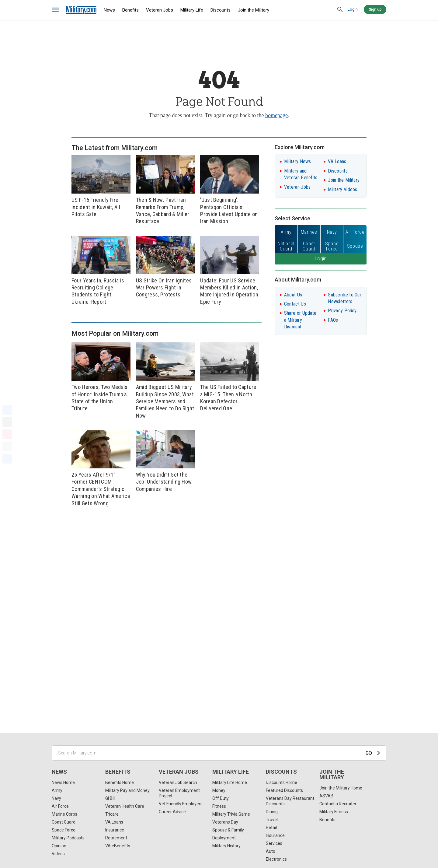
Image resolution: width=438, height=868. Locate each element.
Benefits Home (120, 782)
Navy (56, 798)
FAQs (333, 320)
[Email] (7, 446)
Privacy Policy (342, 311)
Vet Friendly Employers (181, 804)
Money (219, 790)
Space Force (64, 830)
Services (274, 843)
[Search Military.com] (219, 753)
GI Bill (110, 798)
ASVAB (326, 796)
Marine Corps (64, 814)
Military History (226, 846)
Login (353, 9)
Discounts (221, 10)
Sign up (375, 9)
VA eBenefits (118, 846)
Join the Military (254, 10)
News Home (63, 782)
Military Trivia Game (231, 814)
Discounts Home (282, 782)
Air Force (60, 806)
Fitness (219, 806)
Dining (272, 812)
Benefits (130, 10)
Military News (298, 161)
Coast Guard (64, 822)
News (109, 10)
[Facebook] (7, 410)
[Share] (7, 459)
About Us (293, 295)
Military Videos (343, 189)
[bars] (56, 10)
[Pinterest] (7, 434)
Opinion (59, 846)
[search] (340, 10)
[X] (7, 422)
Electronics (276, 859)
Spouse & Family (228, 830)
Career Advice (172, 812)
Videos (58, 854)
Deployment (224, 838)
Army (57, 790)
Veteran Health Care (125, 806)
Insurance (115, 830)
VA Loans (337, 161)
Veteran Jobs (160, 10)
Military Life (192, 10)
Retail (271, 828)
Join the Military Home (341, 788)
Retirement (116, 838)
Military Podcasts (68, 838)
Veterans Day (225, 822)
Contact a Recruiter (338, 804)
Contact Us (295, 304)
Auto (271, 851)
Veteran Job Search (178, 782)
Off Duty (221, 798)
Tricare (112, 814)
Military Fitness (334, 812)
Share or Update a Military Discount (300, 320)
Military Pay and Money (127, 790)
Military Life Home (230, 782)
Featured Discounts (284, 790)
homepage (276, 115)
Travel (272, 820)
